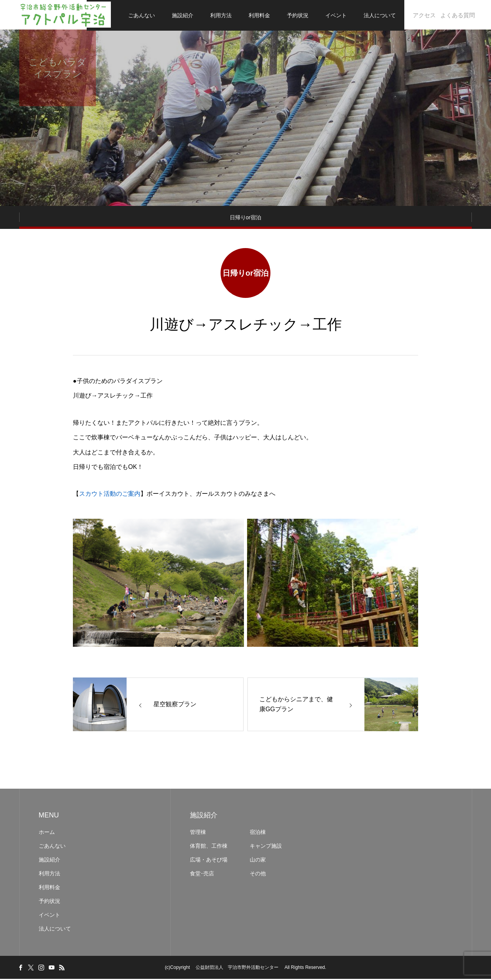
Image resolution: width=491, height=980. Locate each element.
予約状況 (298, 15)
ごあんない (142, 15)
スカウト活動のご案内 (110, 495)
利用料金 (259, 15)
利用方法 (221, 15)
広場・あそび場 (209, 861)
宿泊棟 (258, 833)
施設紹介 (183, 15)
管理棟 (201, 833)
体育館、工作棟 (209, 847)
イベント (336, 15)
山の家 (258, 861)
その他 (258, 875)
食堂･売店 (202, 875)
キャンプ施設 (266, 847)
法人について (380, 15)
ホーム (47, 833)
